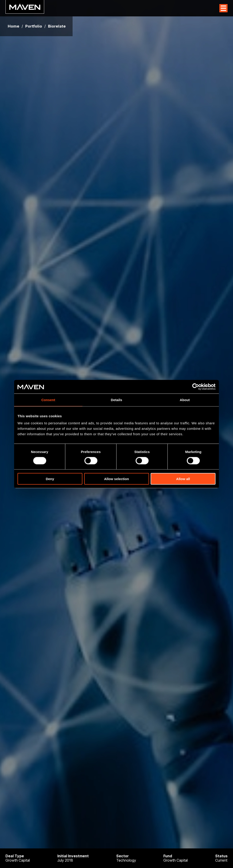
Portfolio (34, 26)
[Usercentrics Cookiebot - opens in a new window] (196, 387)
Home (14, 26)
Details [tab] (116, 400)
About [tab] (185, 400)
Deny (50, 479)
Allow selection (116, 479)
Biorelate (57, 26)
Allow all (183, 479)
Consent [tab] (48, 400)
